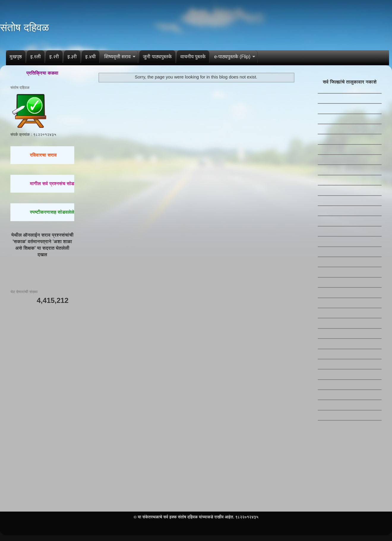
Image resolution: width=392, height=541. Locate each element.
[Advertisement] (42, 403)
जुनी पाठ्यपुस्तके (157, 57)
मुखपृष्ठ (16, 57)
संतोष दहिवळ (25, 27)
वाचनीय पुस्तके (193, 57)
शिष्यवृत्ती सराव (117, 57)
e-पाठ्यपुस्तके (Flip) (232, 57)
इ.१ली (35, 57)
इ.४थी (90, 57)
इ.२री (54, 57)
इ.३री (72, 57)
